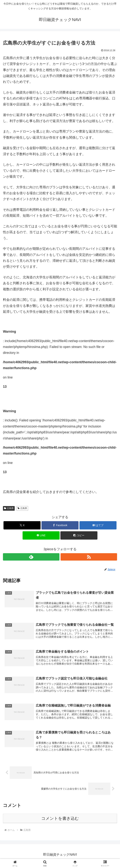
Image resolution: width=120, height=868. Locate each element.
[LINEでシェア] (41, 535)
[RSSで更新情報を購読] (89, 557)
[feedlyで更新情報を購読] (31, 557)
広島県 (9, 508)
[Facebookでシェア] (60, 525)
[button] (79, 535)
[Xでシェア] (22, 525)
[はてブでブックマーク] (98, 525)
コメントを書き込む (60, 821)
